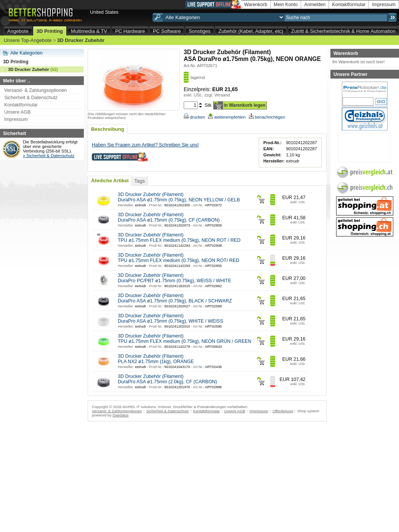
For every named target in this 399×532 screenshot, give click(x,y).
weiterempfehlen (227, 117)
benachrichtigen (267, 117)
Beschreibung (108, 129)
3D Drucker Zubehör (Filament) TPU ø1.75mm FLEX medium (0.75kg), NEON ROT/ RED (179, 258)
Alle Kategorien (26, 53)
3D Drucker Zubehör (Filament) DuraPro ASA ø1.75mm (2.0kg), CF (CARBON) (167, 379)
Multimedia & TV (89, 31)
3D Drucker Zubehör (81, 40)
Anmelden (315, 5)
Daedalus (120, 415)
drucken (194, 117)
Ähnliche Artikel (110, 181)
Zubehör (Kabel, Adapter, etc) (251, 31)
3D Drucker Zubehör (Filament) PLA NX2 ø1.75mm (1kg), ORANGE (156, 359)
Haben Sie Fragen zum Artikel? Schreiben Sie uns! (145, 145)
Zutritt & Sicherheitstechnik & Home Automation (343, 31)
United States (104, 12)
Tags (139, 181)
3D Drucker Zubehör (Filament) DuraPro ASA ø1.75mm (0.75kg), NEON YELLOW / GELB (179, 197)
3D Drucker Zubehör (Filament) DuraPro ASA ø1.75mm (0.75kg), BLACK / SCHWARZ (175, 298)
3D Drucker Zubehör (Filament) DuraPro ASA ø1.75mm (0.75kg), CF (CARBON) (169, 217)
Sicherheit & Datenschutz (31, 98)
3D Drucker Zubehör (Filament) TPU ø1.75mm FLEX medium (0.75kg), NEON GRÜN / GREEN (185, 339)
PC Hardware (130, 31)
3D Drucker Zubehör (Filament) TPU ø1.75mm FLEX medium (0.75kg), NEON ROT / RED (179, 238)
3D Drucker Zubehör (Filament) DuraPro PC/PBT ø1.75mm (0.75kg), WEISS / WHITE (175, 278)
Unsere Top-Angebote (28, 40)
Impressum (384, 5)
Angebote (18, 31)
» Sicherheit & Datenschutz (49, 156)
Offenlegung (283, 411)
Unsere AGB (17, 112)
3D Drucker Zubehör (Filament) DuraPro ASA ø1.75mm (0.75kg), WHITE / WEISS (170, 318)
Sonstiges (199, 31)
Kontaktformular (349, 5)
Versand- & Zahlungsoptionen (35, 90)
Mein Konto (286, 5)
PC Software (167, 31)
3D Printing (50, 31)
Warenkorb (256, 5)
